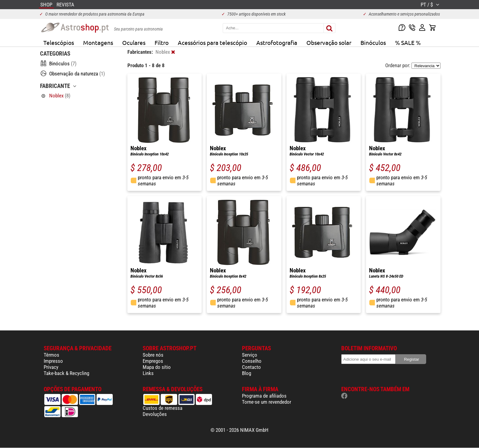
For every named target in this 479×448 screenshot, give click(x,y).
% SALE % (408, 42)
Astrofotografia (277, 42)
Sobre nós (153, 355)
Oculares (134, 42)
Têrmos (51, 355)
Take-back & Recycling (66, 373)
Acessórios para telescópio (212, 42)
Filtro (162, 42)
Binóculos (373, 42)
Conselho (252, 361)
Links (148, 373)
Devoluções (155, 414)
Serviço (250, 355)
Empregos (153, 361)
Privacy (51, 367)
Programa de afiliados (264, 396)
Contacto (251, 367)
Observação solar (329, 42)
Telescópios (59, 42)
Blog (247, 373)
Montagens (98, 42)
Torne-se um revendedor (267, 402)
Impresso (53, 361)
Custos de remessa (163, 408)
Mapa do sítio (157, 367)
